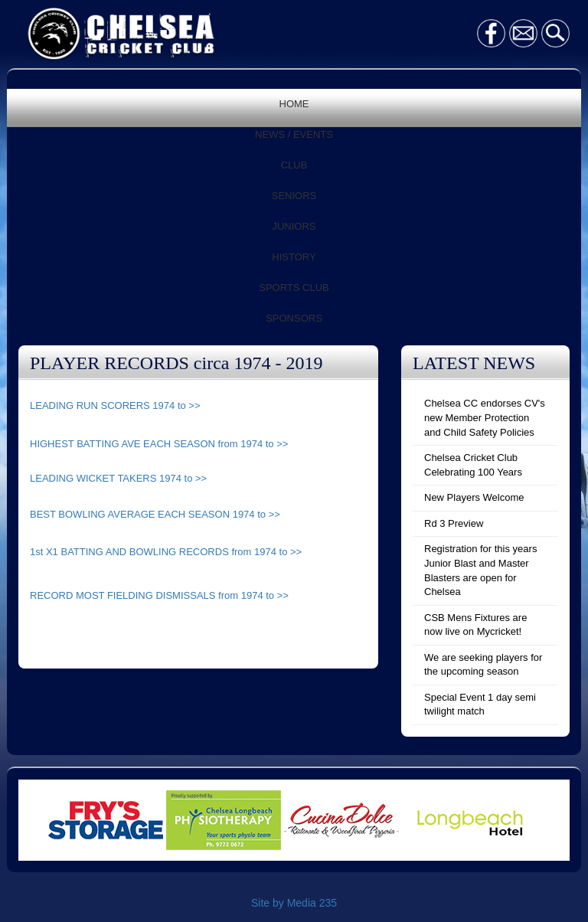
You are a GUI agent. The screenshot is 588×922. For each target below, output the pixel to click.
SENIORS (294, 196)
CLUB (294, 165)
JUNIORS (294, 226)
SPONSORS (294, 318)
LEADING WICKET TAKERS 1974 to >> (118, 478)
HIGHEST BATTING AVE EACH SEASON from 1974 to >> (159, 444)
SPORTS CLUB (294, 288)
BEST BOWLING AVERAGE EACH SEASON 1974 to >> (155, 514)
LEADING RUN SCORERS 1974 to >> (115, 405)
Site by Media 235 (294, 903)
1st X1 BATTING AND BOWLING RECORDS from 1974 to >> (166, 552)
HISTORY (294, 257)
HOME (294, 104)
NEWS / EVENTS (294, 134)
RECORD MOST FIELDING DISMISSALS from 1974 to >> (159, 595)
